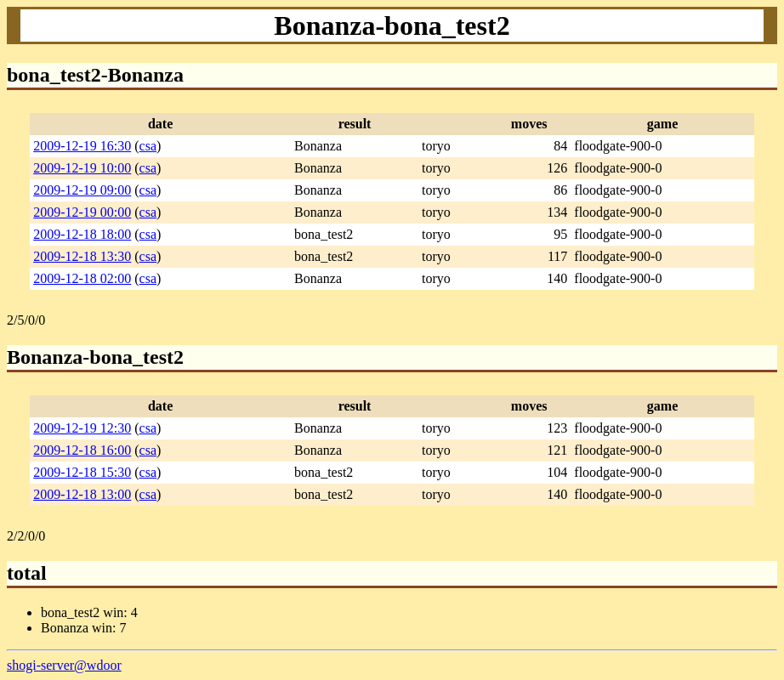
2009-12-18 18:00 (82, 234)
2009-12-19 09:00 (82, 190)
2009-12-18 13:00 (82, 494)
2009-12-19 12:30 (82, 428)
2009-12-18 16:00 (82, 450)
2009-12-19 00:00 (82, 212)
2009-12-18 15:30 (82, 472)
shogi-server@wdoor (64, 665)
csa (148, 146)
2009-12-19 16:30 (82, 146)
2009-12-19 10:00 (82, 168)
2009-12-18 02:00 (82, 278)
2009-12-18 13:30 (82, 256)
